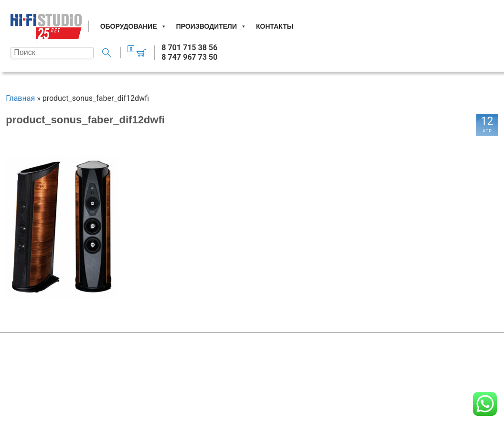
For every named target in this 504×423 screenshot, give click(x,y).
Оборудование (134, 26)
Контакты (275, 26)
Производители (211, 26)
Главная (20, 98)
